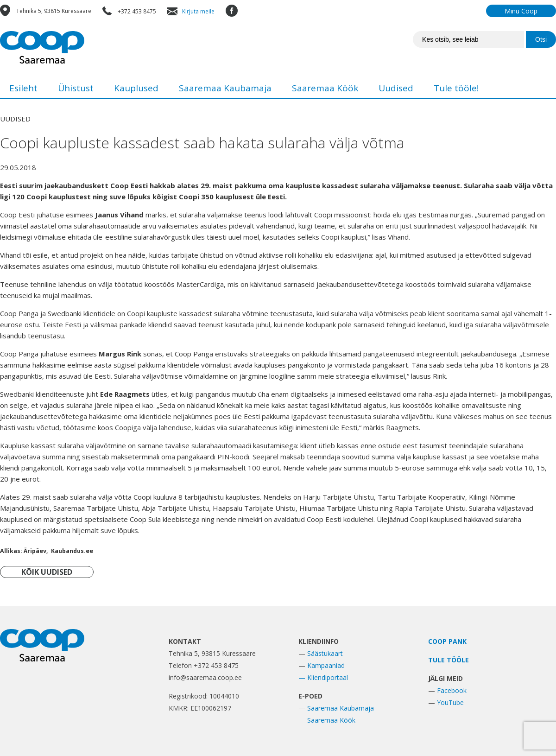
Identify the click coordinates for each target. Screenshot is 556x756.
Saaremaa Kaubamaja (225, 88)
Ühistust (76, 88)
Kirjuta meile (198, 11)
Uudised (396, 88)
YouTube (450, 702)
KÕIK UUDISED (47, 572)
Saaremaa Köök (325, 88)
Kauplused (136, 88)
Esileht (23, 88)
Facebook (452, 690)
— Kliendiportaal (323, 677)
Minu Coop (521, 11)
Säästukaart (325, 653)
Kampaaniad (326, 665)
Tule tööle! (456, 88)
